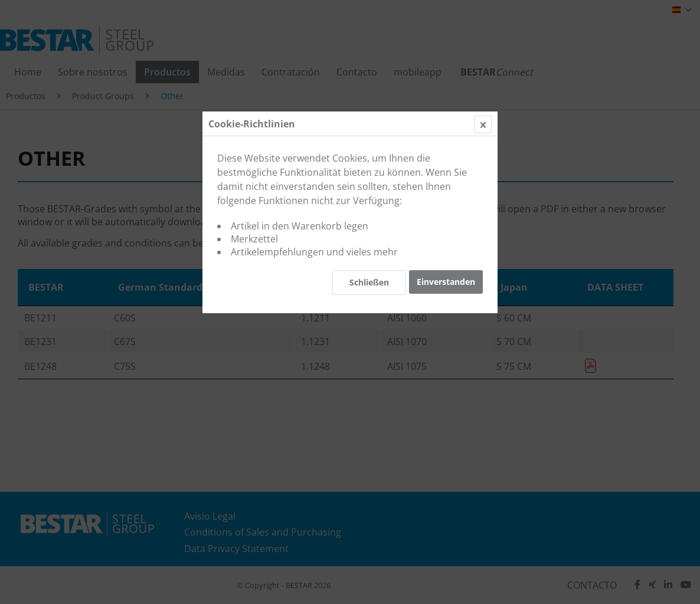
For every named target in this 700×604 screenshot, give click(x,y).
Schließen (369, 282)
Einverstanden (446, 282)
